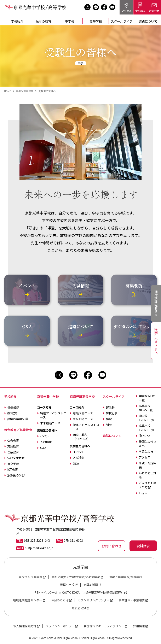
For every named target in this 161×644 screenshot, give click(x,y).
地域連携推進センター (28, 600)
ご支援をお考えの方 (148, 485)
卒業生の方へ (148, 451)
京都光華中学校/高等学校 (126, 577)
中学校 (70, 21)
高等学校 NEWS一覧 (146, 408)
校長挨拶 (13, 407)
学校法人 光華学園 (31, 577)
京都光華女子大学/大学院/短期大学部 (76, 577)
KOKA (145, 436)
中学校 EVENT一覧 (146, 418)
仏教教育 (13, 440)
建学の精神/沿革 (18, 419)
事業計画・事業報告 (132, 600)
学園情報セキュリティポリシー (104, 626)
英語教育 (13, 446)
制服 (109, 425)
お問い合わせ (111, 546)
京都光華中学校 (48, 396)
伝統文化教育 (16, 458)
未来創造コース (50, 423)
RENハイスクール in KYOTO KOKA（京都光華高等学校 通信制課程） (79, 593)
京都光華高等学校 (82, 396)
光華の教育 (43, 21)
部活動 (110, 407)
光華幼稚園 (91, 585)
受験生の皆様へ (47, 430)
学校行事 (112, 413)
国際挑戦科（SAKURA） (82, 437)
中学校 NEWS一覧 (148, 398)
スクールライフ (122, 21)
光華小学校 (67, 585)
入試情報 (46, 442)
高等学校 (96, 21)
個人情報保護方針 (25, 626)
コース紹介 (44, 407)
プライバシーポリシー (60, 626)
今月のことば (60, 600)
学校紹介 (17, 21)
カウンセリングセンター (94, 600)
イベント (46, 436)
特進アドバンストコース (53, 415)
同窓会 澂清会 (80, 608)
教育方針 (13, 413)
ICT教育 (13, 469)
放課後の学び (16, 475)
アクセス (145, 457)
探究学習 (13, 464)
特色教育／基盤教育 (18, 430)
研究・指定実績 (148, 465)
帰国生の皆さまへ (148, 444)
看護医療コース (83, 413)
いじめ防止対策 (148, 475)
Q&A (43, 448)
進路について (112, 436)
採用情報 (139, 626)
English (144, 493)
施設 (109, 419)
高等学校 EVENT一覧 (146, 428)
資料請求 (143, 546)
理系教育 (13, 452)
